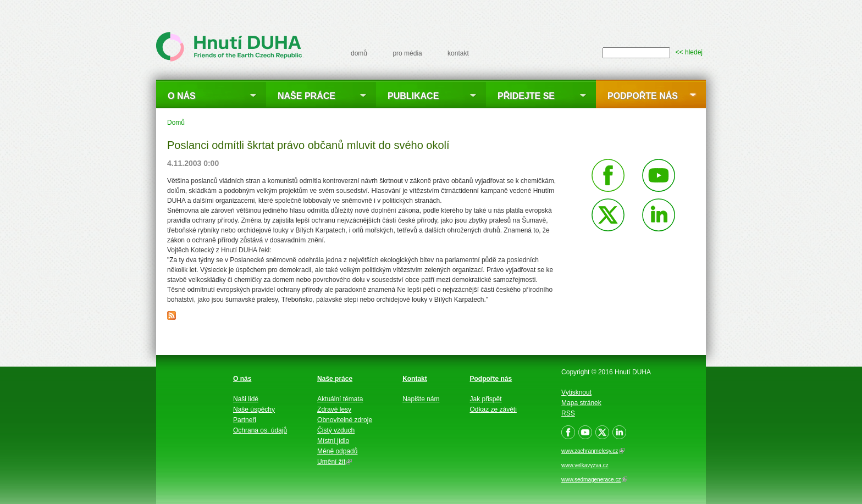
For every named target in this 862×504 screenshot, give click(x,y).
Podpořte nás (643, 96)
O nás (182, 96)
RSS (568, 413)
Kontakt (415, 379)
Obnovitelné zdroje (345, 420)
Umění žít (335, 462)
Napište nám (421, 399)
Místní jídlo (333, 441)
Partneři (245, 420)
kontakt (458, 53)
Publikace (413, 96)
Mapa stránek (581, 403)
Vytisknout (576, 392)
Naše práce (306, 96)
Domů (176, 123)
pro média (407, 53)
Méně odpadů (337, 451)
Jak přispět (486, 399)
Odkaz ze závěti (493, 409)
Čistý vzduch (336, 430)
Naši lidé (246, 399)
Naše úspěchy (254, 409)
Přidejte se (526, 96)
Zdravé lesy (334, 409)
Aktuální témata (340, 399)
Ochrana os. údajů (260, 430)
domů (359, 53)
